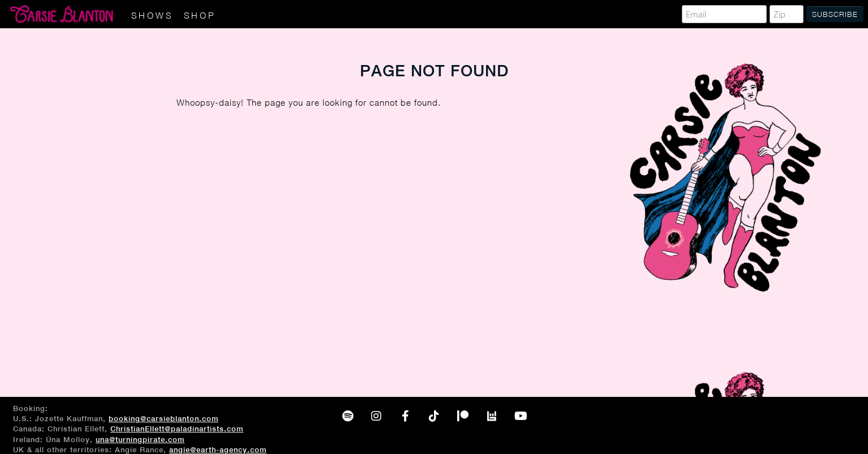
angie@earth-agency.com (218, 450)
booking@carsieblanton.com (164, 419)
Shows (152, 15)
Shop (200, 15)
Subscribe (835, 14)
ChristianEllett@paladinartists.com (177, 429)
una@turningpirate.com (140, 440)
